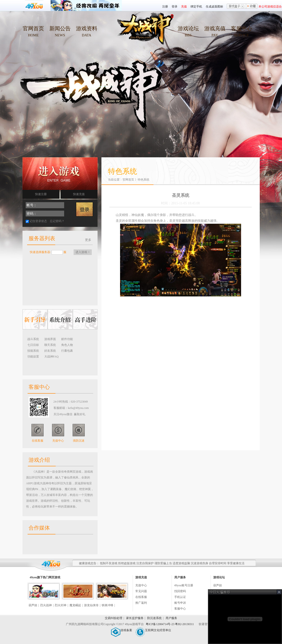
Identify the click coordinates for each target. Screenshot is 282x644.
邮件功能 (67, 339)
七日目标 (33, 345)
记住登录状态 (38, 221)
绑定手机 (196, 7)
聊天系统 (50, 345)
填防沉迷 (79, 441)
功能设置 (33, 357)
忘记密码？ (57, 221)
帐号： (32, 205)
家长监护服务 (135, 618)
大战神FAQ (51, 357)
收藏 (252, 7)
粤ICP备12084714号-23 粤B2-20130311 (170, 624)
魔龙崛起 (75, 605)
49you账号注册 (184, 585)
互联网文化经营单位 (153, 630)
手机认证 (180, 597)
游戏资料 (87, 28)
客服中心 (242, 28)
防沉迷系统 (154, 618)
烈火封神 (61, 605)
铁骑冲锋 (107, 605)
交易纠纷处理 (114, 618)
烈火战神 (46, 605)
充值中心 (58, 441)
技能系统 (33, 351)
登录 (175, 7)
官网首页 (33, 28)
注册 (165, 7)
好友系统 (50, 351)
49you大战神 (144, 32)
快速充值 (79, 194)
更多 (88, 240)
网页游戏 (54, 577)
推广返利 (141, 603)
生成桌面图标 (214, 7)
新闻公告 (60, 28)
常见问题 (141, 591)
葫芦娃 (33, 605)
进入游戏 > (83, 252)
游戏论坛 (188, 28)
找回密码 (180, 591)
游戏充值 (215, 28)
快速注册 (41, 194)
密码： (32, 214)
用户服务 (171, 618)
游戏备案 (122, 630)
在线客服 (38, 441)
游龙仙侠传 (91, 605)
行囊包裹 (67, 351)
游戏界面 (50, 339)
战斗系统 (33, 339)
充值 (184, 7)
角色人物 (67, 345)
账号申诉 (180, 603)
